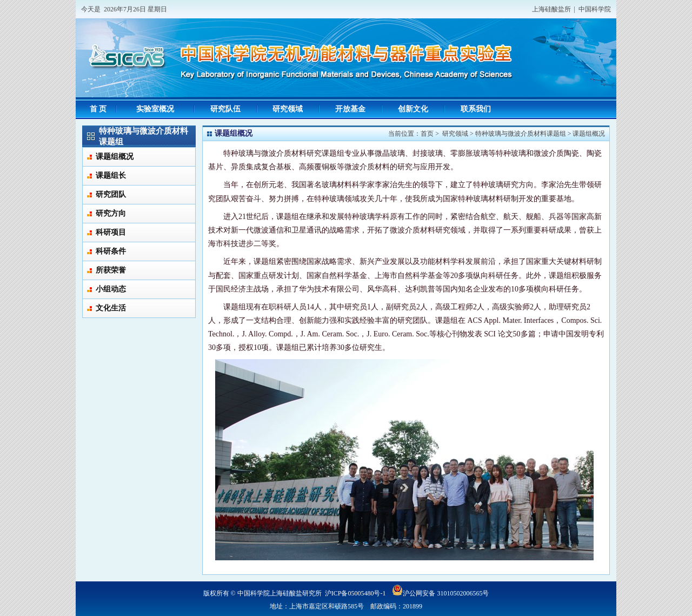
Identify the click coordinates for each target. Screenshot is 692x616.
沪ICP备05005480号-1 (355, 593)
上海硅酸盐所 (551, 9)
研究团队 (111, 194)
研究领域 (455, 134)
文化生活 (111, 308)
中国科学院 (595, 9)
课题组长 (111, 175)
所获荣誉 (111, 270)
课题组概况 (115, 157)
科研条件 (111, 251)
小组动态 (111, 289)
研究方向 (111, 213)
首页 (427, 134)
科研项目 (111, 232)
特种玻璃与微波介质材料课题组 (521, 134)
